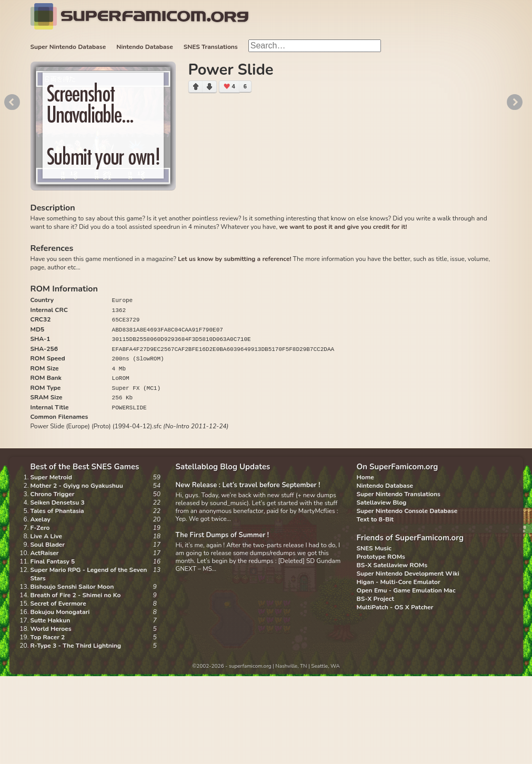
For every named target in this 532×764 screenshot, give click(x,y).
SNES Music (374, 548)
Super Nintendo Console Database (407, 511)
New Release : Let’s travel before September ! (248, 485)
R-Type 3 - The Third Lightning (76, 646)
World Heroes (51, 629)
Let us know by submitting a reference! (234, 259)
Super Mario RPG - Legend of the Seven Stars (89, 574)
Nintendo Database (145, 47)
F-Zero (40, 528)
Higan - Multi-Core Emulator (399, 582)
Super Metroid (51, 477)
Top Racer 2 (48, 637)
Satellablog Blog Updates (223, 467)
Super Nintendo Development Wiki (408, 574)
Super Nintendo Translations (399, 494)
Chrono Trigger (53, 494)
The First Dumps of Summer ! (223, 535)
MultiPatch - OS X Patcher (395, 607)
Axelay (41, 519)
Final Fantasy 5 (53, 561)
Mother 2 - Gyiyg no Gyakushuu (77, 486)
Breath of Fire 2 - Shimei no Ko (76, 595)
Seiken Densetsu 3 (58, 502)
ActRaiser (45, 553)
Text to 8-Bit (375, 519)
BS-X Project (375, 599)
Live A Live (46, 536)
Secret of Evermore (58, 604)
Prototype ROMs (381, 557)
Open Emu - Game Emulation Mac (406, 590)
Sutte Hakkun (51, 620)
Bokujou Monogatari (60, 612)
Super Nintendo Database (68, 47)
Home (365, 477)
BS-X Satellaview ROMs (392, 565)
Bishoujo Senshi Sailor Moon (72, 587)
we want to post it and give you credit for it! (343, 227)
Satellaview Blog (382, 502)
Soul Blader (48, 545)
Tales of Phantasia (57, 511)
